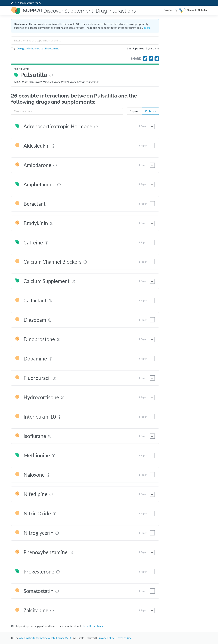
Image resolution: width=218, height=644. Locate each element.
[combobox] (85, 39)
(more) (147, 28)
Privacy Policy (106, 638)
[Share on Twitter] (145, 59)
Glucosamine (51, 48)
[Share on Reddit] (157, 59)
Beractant (35, 204)
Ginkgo (21, 48)
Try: (14, 48)
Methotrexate (35, 48)
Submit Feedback (93, 626)
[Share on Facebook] (151, 59)
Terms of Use (124, 638)
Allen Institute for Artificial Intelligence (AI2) (45, 638)
